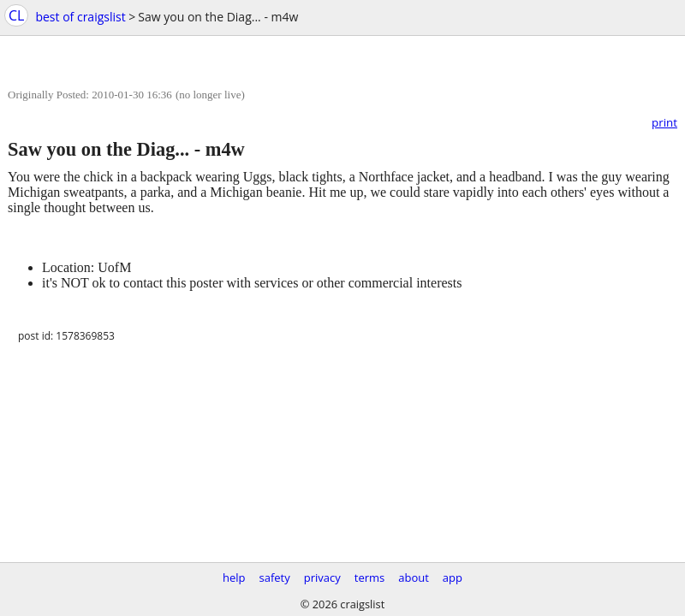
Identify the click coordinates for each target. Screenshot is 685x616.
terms (369, 577)
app (453, 577)
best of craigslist (80, 17)
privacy (322, 577)
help (234, 577)
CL (16, 15)
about (414, 577)
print (664, 122)
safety (275, 577)
